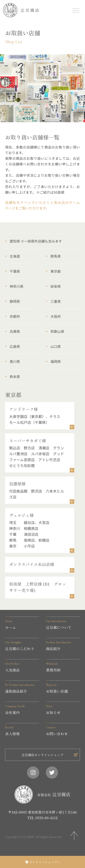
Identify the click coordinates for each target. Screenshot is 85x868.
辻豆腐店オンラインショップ (48, 763)
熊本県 (13, 376)
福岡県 (53, 361)
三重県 (53, 301)
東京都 (53, 271)
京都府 (13, 316)
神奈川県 (14, 286)
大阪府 (53, 316)
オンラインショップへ (42, 861)
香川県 (13, 361)
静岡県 (13, 301)
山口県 (53, 346)
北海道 (13, 256)
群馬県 (53, 256)
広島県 (13, 346)
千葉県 (13, 271)
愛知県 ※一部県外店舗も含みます (33, 241)
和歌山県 (55, 331)
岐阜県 (53, 286)
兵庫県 (13, 331)
